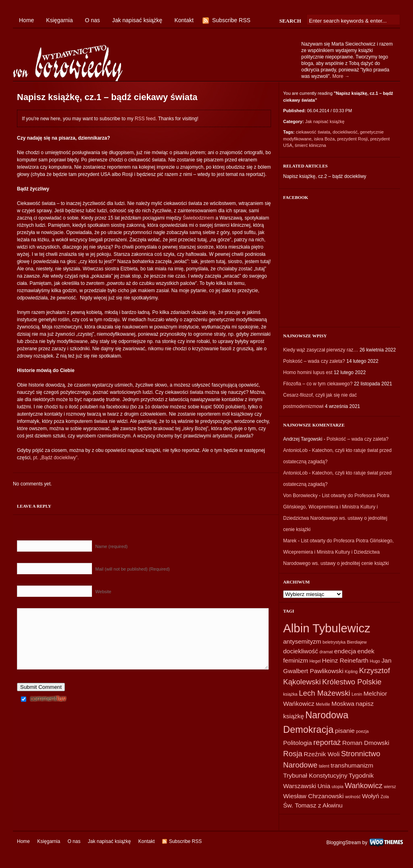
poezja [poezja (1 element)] (362, 731)
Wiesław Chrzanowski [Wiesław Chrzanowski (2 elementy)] (313, 796)
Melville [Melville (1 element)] (323, 704)
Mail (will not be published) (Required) (132, 569)
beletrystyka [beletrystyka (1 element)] (334, 642)
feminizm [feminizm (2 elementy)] (296, 660)
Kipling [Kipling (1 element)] (351, 671)
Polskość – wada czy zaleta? (314, 361)
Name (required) (111, 546)
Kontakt (184, 20)
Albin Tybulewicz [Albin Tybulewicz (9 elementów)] (327, 628)
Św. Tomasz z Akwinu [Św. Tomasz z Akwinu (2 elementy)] (313, 805)
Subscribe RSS (231, 20)
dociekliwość (345, 132)
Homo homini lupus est (308, 372)
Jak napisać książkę (137, 20)
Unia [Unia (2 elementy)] (324, 786)
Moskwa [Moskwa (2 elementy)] (343, 704)
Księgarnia (59, 20)
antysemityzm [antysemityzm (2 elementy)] (302, 641)
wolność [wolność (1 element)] (353, 797)
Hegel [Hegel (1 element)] (315, 661)
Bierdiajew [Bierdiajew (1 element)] (357, 642)
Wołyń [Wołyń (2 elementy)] (370, 796)
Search (290, 21)
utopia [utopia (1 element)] (337, 786)
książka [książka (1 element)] (290, 694)
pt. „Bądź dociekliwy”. (56, 458)
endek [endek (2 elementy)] (366, 651)
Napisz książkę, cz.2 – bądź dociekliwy (325, 176)
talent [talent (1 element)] (324, 766)
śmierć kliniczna (311, 145)
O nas (93, 20)
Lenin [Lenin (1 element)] (357, 694)
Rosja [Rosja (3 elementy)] (293, 754)
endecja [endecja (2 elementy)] (345, 651)
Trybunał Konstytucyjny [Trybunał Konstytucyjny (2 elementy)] (315, 775)
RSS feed (145, 119)
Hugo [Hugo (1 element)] (375, 661)
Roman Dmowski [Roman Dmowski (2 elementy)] (366, 743)
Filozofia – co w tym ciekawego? (318, 384)
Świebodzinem (198, 218)
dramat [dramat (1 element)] (326, 652)
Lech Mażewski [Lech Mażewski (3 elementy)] (325, 693)
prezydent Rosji (353, 139)
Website (103, 592)
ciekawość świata (313, 132)
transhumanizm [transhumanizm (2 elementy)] (352, 765)
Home (26, 20)
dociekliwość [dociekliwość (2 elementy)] (301, 651)
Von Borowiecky (300, 496)
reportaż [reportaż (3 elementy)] (327, 742)
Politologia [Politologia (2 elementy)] (297, 743)
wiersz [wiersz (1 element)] (390, 786)
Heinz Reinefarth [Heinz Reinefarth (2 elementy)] (345, 660)
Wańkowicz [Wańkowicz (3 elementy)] (364, 785)
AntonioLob (295, 450)
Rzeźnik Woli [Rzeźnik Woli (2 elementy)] (322, 754)
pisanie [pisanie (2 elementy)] (345, 731)
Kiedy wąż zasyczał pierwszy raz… (321, 350)
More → (341, 76)
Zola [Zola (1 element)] (385, 797)
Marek (290, 541)
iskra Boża (324, 139)
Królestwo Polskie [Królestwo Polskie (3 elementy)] (352, 682)
